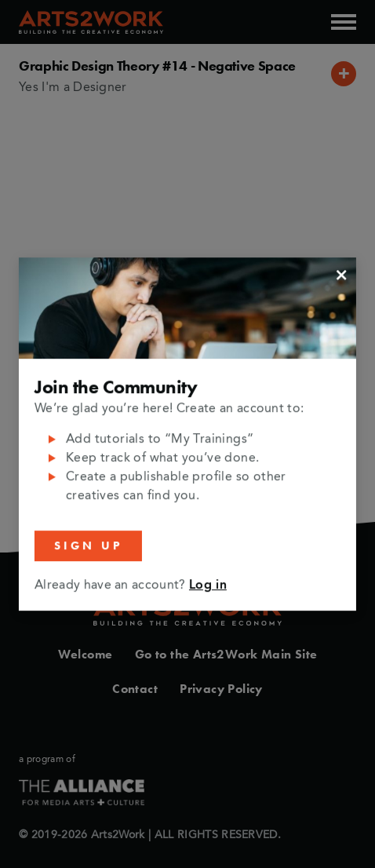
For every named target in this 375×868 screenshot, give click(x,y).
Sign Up (88, 545)
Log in (208, 585)
